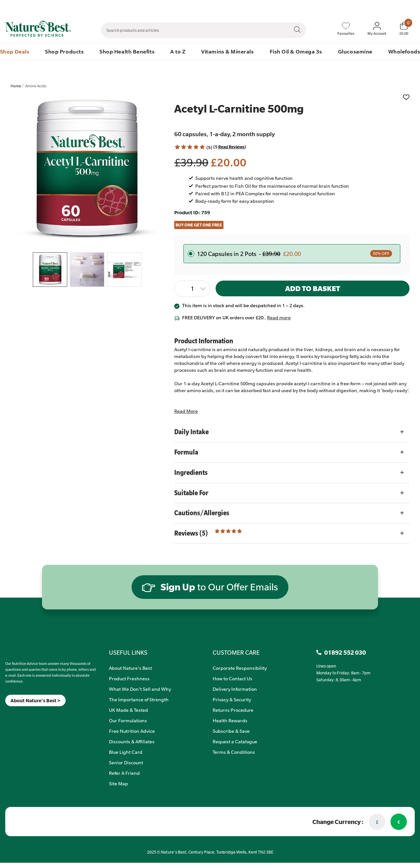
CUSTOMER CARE (236, 652)
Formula (186, 452)
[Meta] (5, 715)
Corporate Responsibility (240, 668)
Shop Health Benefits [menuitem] (127, 51)
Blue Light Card (126, 752)
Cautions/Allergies (202, 513)
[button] (190, 147)
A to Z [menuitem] (178, 51)
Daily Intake (191, 432)
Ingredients (191, 472)
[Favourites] (346, 29)
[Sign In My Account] (377, 29)
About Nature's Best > (35, 700)
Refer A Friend (124, 773)
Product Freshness (129, 678)
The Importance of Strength (139, 699)
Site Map (118, 783)
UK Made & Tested (128, 710)
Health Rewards (230, 720)
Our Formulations (128, 720)
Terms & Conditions (234, 752)
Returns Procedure (233, 710)
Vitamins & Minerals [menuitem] (227, 51)
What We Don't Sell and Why (140, 689)
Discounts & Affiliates (132, 741)
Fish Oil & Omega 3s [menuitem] (296, 51)
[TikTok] (17, 715)
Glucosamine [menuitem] (355, 51)
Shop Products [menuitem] (64, 51)
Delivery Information (235, 689)
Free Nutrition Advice (132, 731)
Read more (279, 317)
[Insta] (11, 715)
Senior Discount (126, 762)
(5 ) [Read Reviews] (230, 147)
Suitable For (191, 493)
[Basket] (404, 29)
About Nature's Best (130, 668)
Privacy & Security (232, 699)
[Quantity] (192, 288)
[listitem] (87, 171)
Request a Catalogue (235, 741)
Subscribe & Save (231, 731)
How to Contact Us (232, 678)
